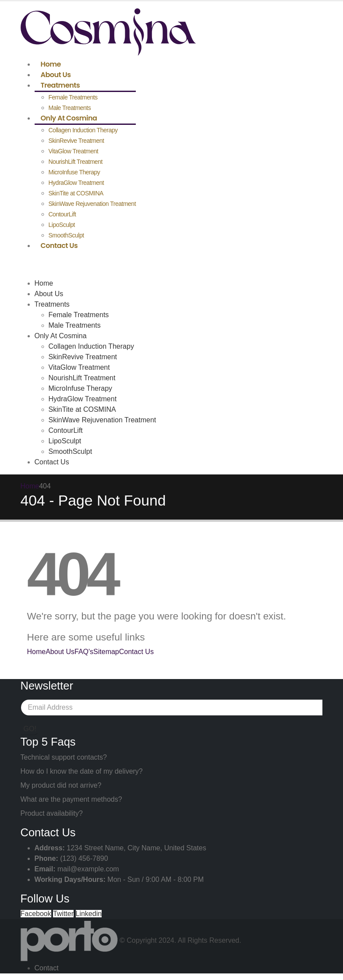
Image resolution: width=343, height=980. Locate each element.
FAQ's (84, 652)
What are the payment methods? (71, 799)
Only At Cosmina (69, 118)
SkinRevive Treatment (76, 141)
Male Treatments (70, 108)
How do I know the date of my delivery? (82, 771)
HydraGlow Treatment (76, 183)
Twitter (63, 914)
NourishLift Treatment (76, 162)
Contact (47, 968)
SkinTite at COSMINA (76, 193)
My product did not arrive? (61, 785)
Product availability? (52, 813)
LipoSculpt (62, 225)
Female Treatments (73, 97)
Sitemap (106, 652)
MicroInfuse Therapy (74, 172)
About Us (56, 75)
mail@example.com (88, 869)
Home (51, 64)
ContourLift (62, 214)
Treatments (60, 85)
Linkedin (89, 914)
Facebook (36, 914)
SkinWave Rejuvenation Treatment (92, 204)
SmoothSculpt (66, 235)
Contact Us (59, 246)
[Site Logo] (108, 31)
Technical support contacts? (64, 757)
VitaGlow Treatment (74, 151)
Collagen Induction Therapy (83, 130)
